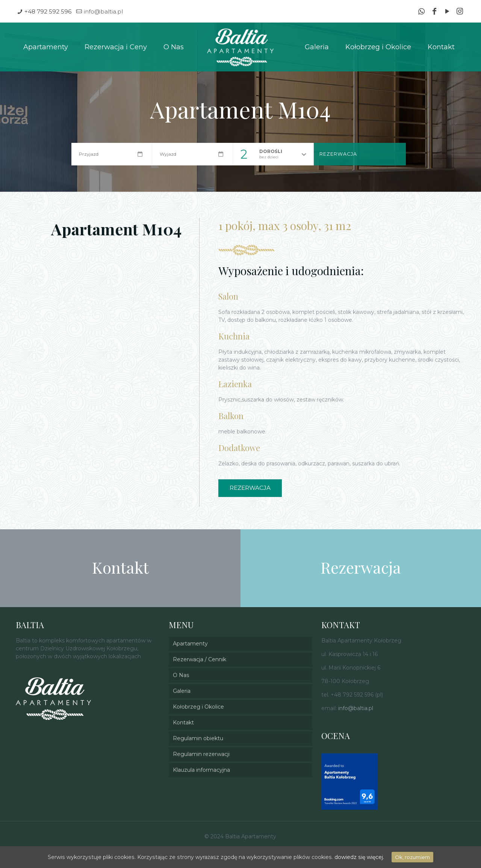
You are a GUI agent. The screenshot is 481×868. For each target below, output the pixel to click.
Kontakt (183, 723)
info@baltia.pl (103, 11)
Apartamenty (190, 644)
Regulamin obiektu (198, 738)
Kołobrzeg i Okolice (198, 707)
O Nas (181, 675)
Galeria (182, 691)
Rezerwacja (338, 154)
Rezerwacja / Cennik (200, 659)
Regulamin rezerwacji (201, 754)
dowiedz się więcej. (358, 857)
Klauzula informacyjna (201, 770)
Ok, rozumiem (411, 857)
